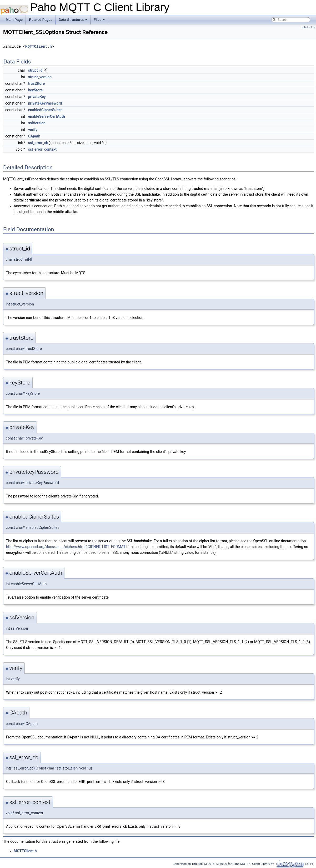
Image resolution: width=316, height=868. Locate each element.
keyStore (36, 90)
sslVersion (37, 123)
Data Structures (73, 21)
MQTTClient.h (39, 46)
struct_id (35, 70)
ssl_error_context (42, 149)
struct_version (40, 77)
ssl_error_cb (38, 143)
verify (33, 130)
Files (100, 21)
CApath (34, 136)
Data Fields (308, 27)
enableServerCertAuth (47, 116)
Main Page (14, 20)
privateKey (37, 97)
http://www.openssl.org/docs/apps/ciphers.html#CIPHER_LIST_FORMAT (66, 547)
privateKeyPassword (45, 103)
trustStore (36, 83)
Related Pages (41, 20)
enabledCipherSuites (45, 110)
